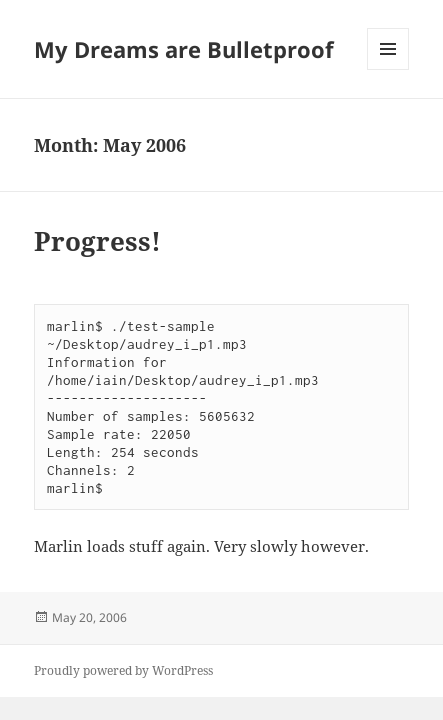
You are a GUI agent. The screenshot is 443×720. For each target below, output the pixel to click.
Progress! (97, 241)
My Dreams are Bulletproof (184, 49)
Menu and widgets (388, 69)
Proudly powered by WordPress (123, 670)
